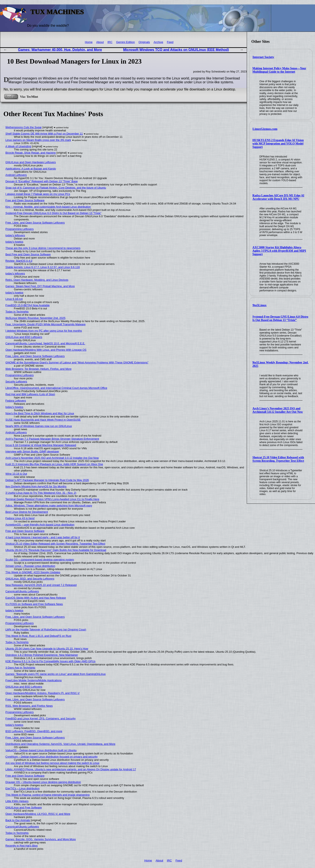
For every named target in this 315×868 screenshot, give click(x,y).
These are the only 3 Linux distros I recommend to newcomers (43, 248)
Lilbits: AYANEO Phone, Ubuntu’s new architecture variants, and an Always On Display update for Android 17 (71, 769)
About (100, 42)
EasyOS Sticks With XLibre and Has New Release (36, 598)
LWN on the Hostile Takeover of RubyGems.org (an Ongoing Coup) (46, 629)
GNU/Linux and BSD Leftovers (24, 337)
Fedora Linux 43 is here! (20, 518)
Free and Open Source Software (25, 200)
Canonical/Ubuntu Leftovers (22, 591)
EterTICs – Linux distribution (23, 788)
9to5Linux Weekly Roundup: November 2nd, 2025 (36, 318)
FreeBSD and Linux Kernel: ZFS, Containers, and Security (41, 718)
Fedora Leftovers (16, 401)
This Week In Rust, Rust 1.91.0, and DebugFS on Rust (38, 636)
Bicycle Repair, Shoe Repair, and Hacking (31, 153)
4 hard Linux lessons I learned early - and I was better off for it (43, 537)
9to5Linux (259, 305)
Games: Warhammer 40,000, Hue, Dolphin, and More (60, 50)
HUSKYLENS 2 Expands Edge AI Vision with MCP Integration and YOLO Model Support (278, 144)
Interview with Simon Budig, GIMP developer (32, 451)
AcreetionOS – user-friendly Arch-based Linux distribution (40, 525)
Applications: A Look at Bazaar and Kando (31, 169)
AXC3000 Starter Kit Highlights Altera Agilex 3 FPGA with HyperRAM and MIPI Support (279, 251)
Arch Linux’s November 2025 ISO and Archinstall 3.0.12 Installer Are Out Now (278, 410)
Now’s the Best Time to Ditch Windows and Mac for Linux (40, 413)
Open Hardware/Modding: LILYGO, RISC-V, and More (38, 814)
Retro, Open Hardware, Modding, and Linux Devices (37, 280)
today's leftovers (15, 235)
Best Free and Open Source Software (28, 254)
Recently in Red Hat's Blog (22, 846)
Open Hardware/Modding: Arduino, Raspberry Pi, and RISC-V (43, 693)
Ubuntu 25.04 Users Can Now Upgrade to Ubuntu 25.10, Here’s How (47, 649)
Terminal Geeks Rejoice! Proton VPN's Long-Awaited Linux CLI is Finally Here (52, 499)
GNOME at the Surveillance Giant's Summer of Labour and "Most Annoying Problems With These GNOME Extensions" (77, 362)
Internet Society (263, 57)
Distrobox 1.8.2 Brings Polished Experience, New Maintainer (42, 655)
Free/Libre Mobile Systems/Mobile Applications (34, 680)
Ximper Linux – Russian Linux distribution (30, 566)
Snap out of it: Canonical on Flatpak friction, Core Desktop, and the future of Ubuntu (56, 188)
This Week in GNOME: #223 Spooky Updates (33, 572)
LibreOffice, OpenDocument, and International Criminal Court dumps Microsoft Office (56, 388)
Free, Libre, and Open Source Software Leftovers (35, 223)
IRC (110, 42)
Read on (11, 97)
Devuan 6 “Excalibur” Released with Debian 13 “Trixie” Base (42, 181)
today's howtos (14, 242)
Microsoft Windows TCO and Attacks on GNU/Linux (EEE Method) (176, 50)
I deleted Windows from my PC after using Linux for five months (44, 331)
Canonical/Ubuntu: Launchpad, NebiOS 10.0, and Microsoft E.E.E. (45, 343)
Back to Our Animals (18, 820)
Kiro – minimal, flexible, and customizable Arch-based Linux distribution (48, 207)
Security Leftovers (16, 382)
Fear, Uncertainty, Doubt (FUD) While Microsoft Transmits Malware (46, 324)
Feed (170, 42)
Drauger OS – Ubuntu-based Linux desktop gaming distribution (43, 782)
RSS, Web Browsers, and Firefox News (29, 706)
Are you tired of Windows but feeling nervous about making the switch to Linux (52, 763)
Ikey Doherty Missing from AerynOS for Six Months (36, 486)
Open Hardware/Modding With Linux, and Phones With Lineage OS (46, 350)
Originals (144, 42)
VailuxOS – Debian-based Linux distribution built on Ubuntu (41, 750)
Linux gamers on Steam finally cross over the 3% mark (38, 140)
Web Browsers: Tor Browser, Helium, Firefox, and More (39, 369)
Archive (158, 42)
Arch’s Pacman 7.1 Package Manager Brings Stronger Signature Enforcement (52, 439)
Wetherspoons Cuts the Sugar (24, 127)
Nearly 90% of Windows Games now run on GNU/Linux (39, 426)
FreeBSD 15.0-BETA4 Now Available (28, 305)
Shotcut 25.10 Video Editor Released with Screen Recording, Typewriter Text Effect (278, 459)
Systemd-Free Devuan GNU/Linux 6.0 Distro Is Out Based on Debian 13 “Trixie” (280, 318)
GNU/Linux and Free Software (24, 807)
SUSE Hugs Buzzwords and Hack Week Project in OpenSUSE (43, 420)
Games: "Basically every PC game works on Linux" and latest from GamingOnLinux (56, 674)
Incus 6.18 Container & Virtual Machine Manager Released (41, 445)
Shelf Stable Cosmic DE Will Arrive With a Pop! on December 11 (44, 134)
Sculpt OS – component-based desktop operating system (40, 560)
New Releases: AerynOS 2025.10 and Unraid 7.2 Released (41, 585)
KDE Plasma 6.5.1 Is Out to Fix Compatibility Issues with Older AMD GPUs (51, 661)
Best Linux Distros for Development (27, 512)
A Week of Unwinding (18, 146)
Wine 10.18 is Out (16, 474)
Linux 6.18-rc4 (14, 299)
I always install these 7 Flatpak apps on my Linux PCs (38, 194)
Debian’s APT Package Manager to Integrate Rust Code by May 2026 (47, 480)
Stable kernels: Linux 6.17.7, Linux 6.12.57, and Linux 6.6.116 (43, 267)
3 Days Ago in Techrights (20, 668)
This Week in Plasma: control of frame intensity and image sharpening (48, 795)
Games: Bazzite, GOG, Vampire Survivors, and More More (41, 839)
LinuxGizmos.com (265, 129)
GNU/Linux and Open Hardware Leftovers (31, 162)
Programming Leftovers (20, 229)
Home (89, 42)
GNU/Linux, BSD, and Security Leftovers (30, 579)
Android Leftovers (16, 175)
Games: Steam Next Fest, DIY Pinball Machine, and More (40, 286)
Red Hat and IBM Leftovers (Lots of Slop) (30, 394)
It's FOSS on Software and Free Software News (34, 604)
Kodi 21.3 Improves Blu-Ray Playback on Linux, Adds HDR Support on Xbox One (54, 464)
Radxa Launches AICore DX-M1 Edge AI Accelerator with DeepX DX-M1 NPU (278, 197)
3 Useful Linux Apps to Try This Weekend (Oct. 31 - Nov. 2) (41, 493)
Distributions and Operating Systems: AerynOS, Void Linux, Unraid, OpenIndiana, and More (61, 744)
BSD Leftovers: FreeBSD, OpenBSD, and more (34, 731)
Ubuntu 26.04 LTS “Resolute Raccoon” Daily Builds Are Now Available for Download (56, 550)
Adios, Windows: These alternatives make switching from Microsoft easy (49, 506)
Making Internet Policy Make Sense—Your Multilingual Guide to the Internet (279, 70)
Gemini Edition (125, 42)
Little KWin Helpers (17, 801)
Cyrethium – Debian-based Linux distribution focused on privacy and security (52, 757)
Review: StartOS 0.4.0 (19, 261)
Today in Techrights (17, 312)
